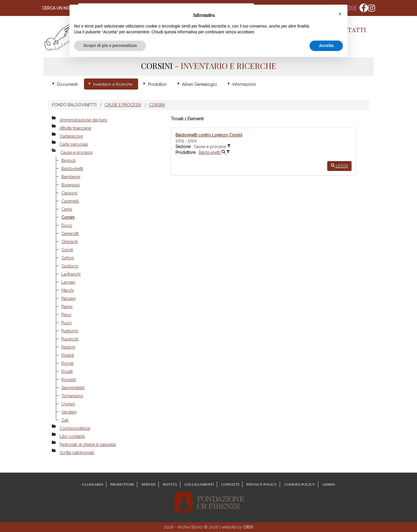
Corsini (157, 105)
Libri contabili (72, 436)
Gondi (67, 250)
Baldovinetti (72, 169)
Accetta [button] (326, 45)
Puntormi (70, 331)
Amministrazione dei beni (83, 120)
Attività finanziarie (75, 128)
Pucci (66, 323)
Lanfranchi (71, 274)
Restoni (68, 347)
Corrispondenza (75, 428)
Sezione (183, 147)
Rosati (67, 371)
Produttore (185, 152)
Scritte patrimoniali (77, 453)
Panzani (68, 298)
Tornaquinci (72, 396)
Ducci (67, 225)
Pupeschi (70, 339)
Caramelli (70, 201)
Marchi (68, 290)
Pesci (66, 315)
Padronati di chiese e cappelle (88, 444)
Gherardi (69, 242)
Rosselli (69, 380)
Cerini (67, 209)
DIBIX (248, 527)
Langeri (68, 282)
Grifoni (68, 258)
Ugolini (68, 404)
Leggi (339, 166)
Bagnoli (68, 161)
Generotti (70, 234)
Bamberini (71, 177)
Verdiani (69, 412)
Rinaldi (68, 355)
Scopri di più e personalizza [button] (110, 45)
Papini (67, 307)
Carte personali (74, 144)
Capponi (69, 193)
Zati (65, 420)
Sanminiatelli (73, 388)
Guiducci (70, 266)
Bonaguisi (71, 185)
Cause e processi (123, 105)
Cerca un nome (59, 8)
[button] (340, 14)
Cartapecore (71, 136)
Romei (67, 363)
